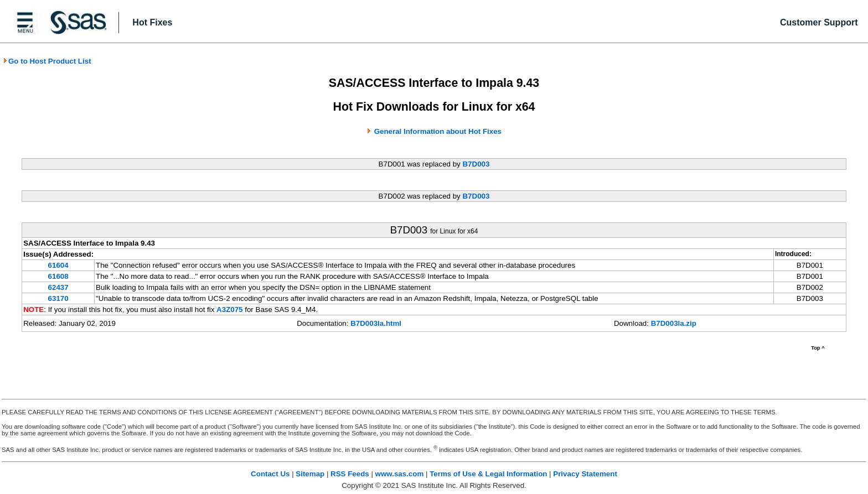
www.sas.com (400, 474)
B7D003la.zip (674, 323)
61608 (58, 276)
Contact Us (270, 474)
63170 (58, 298)
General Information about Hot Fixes (438, 131)
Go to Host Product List (47, 61)
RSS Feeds (350, 474)
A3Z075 (229, 310)
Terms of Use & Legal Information (488, 474)
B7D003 (476, 164)
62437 (58, 287)
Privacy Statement (585, 474)
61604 (58, 265)
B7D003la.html (376, 323)
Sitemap (310, 474)
